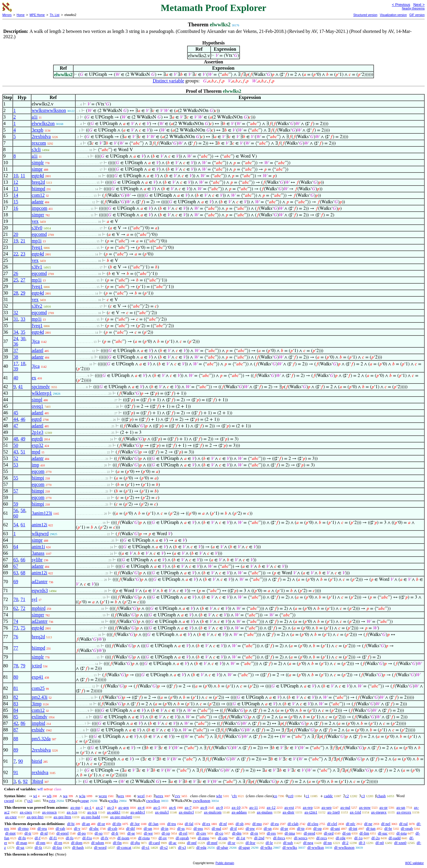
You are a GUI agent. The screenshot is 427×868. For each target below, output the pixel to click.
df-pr (284, 828)
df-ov (163, 838)
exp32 (38, 445)
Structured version (365, 15)
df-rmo (23, 828)
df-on (346, 833)
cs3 (30, 801)
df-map (22, 843)
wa (65, 796)
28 (16, 293)
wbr (219, 796)
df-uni (335, 828)
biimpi (38, 478)
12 (16, 182)
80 (16, 677)
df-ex (206, 824)
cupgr (85, 801)
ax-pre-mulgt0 (121, 817)
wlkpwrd (40, 534)
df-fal (189, 824)
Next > (419, 5)
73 (16, 628)
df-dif (130, 828)
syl (35, 599)
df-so (99, 833)
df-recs (321, 838)
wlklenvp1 (42, 393)
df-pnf (192, 843)
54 (16, 525)
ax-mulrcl (186, 812)
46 (23, 419)
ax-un (401, 807)
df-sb (240, 824)
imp (35, 465)
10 (16, 176)
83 (16, 704)
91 (16, 772)
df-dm (237, 833)
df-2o (375, 838)
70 (16, 599)
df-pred (309, 833)
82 (16, 697)
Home (21, 15)
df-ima (290, 833)
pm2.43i (40, 697)
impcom (39, 208)
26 (16, 273)
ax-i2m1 (311, 812)
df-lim (364, 833)
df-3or (135, 824)
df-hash (78, 847)
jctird (37, 666)
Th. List (55, 15)
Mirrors (7, 15)
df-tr (28, 833)
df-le (269, 843)
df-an (86, 824)
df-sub (288, 843)
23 (23, 254)
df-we (148, 833)
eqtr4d (38, 176)
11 (23, 176)
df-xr (232, 843)
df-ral (403, 824)
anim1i (38, 547)
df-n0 (380, 843)
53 (16, 465)
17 (16, 363)
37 (16, 350)
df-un (148, 828)
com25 (38, 688)
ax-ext (289, 807)
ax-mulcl (162, 812)
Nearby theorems (413, 8)
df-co (219, 833)
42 (16, 723)
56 (16, 510)
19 (16, 241)
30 (23, 339)
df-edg (201, 847)
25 (16, 280)
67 (16, 566)
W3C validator (414, 863)
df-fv (105, 838)
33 (23, 319)
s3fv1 (37, 267)
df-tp (301, 828)
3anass (38, 553)
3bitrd (37, 781)
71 (23, 599)
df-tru (172, 824)
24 (16, 339)
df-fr (115, 833)
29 (23, 293)
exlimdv (39, 717)
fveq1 (37, 247)
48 (16, 439)
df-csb (113, 828)
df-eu (275, 824)
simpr (37, 169)
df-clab (293, 824)
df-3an (153, 824)
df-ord (329, 833)
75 (23, 628)
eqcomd (39, 234)
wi (35, 796)
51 (23, 452)
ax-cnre (11, 817)
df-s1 (145, 847)
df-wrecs (301, 838)
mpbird (39, 608)
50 (16, 445)
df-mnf (212, 843)
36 (16, 344)
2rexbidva (41, 136)
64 (16, 547)
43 (16, 452)
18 (23, 363)
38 (16, 357)
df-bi (71, 824)
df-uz (20, 847)
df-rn (254, 833)
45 (16, 413)
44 (16, 419)
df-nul (216, 828)
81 (16, 688)
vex (35, 221)
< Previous (401, 5)
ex (34, 378)
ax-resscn (49, 812)
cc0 (291, 796)
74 (16, 621)
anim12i (39, 525)
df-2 (345, 843)
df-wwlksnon (344, 847)
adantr (38, 202)
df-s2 (164, 847)
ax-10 (236, 807)
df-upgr (244, 847)
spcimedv (41, 387)
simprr (38, 215)
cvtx (52, 801)
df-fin (117, 843)
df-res (271, 833)
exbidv (38, 730)
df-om (223, 838)
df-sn (268, 828)
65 (16, 560)
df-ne (368, 824)
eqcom (38, 471)
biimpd (38, 189)
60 (16, 516)
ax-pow (365, 807)
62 (16, 608)
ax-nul (345, 807)
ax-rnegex (379, 812)
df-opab (407, 828)
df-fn (22, 838)
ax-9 (220, 807)
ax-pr (384, 807)
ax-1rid (356, 812)
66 (23, 560)
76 (16, 637)
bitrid (37, 761)
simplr (38, 163)
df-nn (328, 843)
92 (25, 781)
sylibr (37, 560)
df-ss (181, 828)
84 (16, 710)
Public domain (225, 863)
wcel (141, 796)
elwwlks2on (43, 123)
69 (16, 582)
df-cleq (313, 824)
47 (16, 426)
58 (23, 510)
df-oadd (394, 838)
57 (16, 491)
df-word (100, 847)
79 (23, 666)
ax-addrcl (138, 812)
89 (16, 750)
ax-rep (308, 807)
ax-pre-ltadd (91, 817)
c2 (347, 796)
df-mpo (203, 838)
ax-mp (75, 807)
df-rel (183, 833)
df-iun (371, 828)
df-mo (257, 824)
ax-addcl (114, 812)
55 (16, 478)
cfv (235, 796)
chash (381, 796)
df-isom (123, 838)
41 (20, 387)
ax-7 (188, 807)
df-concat (124, 847)
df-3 (362, 843)
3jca (36, 341)
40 (16, 378)
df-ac (173, 843)
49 (23, 439)
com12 (38, 195)
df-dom (77, 843)
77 (16, 648)
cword (9, 801)
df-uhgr (223, 847)
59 (16, 504)
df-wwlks (290, 847)
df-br (388, 828)
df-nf (223, 824)
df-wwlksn (316, 847)
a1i (35, 117)
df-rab (60, 828)
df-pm (41, 843)
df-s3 (182, 847)
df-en (58, 843)
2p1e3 (38, 432)
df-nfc (351, 824)
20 (16, 234)
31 (16, 319)
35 (23, 332)
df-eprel (62, 833)
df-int (353, 828)
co (275, 796)
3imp (37, 704)
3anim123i (42, 513)
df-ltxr (250, 843)
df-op (317, 828)
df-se (131, 833)
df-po (82, 833)
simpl (37, 400)
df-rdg (341, 838)
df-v (77, 828)
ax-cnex (26, 812)
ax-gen (124, 807)
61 (23, 525)
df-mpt (10, 833)
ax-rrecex (404, 812)
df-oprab (182, 838)
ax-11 (254, 807)
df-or (101, 824)
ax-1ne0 (334, 812)
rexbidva (40, 772)
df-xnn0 (400, 843)
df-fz (38, 847)
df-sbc (94, 828)
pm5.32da (41, 739)
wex (121, 796)
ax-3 (110, 807)
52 (16, 458)
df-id (44, 833)
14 (16, 195)
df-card (154, 843)
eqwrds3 (40, 590)
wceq (103, 796)
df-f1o (87, 838)
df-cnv (201, 833)
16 (16, 208)
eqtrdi (37, 439)
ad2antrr (40, 582)
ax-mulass (265, 812)
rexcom (39, 143)
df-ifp (117, 824)
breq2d (38, 182)
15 (16, 202)
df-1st (241, 838)
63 (16, 573)
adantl (38, 350)
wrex (159, 796)
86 (23, 723)
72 (23, 608)
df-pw (250, 828)
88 (16, 739)
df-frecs (279, 838)
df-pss (198, 828)
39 (16, 369)
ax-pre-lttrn (62, 817)
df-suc (383, 833)
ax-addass (239, 812)
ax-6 (172, 807)
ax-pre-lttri (35, 817)
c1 (307, 796)
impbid (38, 723)
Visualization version (393, 15)
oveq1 (38, 406)
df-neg (308, 843)
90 (20, 761)
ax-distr (289, 812)
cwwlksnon (201, 801)
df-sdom (98, 843)
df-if (234, 828)
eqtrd (37, 419)
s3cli (36, 150)
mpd (36, 452)
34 (16, 332)
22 (16, 254)
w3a (82, 796)
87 (16, 730)
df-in (164, 828)
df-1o (359, 838)
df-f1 (53, 838)
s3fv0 (37, 228)
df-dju (135, 843)
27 (23, 280)
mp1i (37, 241)
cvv (177, 796)
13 (16, 189)
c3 (363, 796)
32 (16, 312)
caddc (328, 796)
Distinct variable (168, 81)
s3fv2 (37, 306)
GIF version (417, 15)
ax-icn (92, 812)
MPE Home (37, 15)
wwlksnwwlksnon (49, 110)
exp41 (38, 677)
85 (16, 717)
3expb (38, 130)
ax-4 (141, 807)
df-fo (70, 838)
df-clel (332, 824)
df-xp (166, 833)
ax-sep (326, 807)
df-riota (144, 838)
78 (16, 666)
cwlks (114, 801)
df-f (38, 838)
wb (49, 796)
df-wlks (266, 847)
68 (23, 573)
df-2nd (259, 838)
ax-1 (88, 807)
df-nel (386, 824)
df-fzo (57, 847)
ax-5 (157, 807)
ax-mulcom (213, 812)
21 (23, 241)
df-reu (42, 828)
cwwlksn (153, 801)
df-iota (402, 833)
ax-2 (99, 807)
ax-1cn (72, 812)
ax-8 (204, 807)
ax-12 (271, 807)
